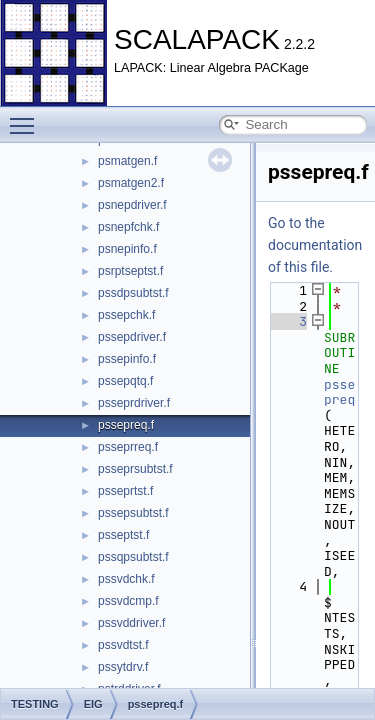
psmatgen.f (127, 161)
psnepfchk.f (128, 227)
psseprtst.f (125, 491)
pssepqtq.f (125, 381)
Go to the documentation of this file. (315, 245)
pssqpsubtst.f (133, 557)
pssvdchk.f (126, 579)
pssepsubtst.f (133, 513)
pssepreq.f (126, 425)
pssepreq (339, 392)
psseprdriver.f (134, 403)
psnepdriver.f (132, 205)
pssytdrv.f (123, 667)
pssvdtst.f (123, 645)
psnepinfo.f (127, 249)
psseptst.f (123, 535)
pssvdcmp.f (128, 601)
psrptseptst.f (130, 271)
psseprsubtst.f (135, 469)
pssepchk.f (126, 315)
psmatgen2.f (131, 183)
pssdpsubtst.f (133, 293)
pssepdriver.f (132, 337)
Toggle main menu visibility (27, 117)
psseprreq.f (128, 447)
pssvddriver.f (131, 623)
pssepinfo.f (127, 359)
